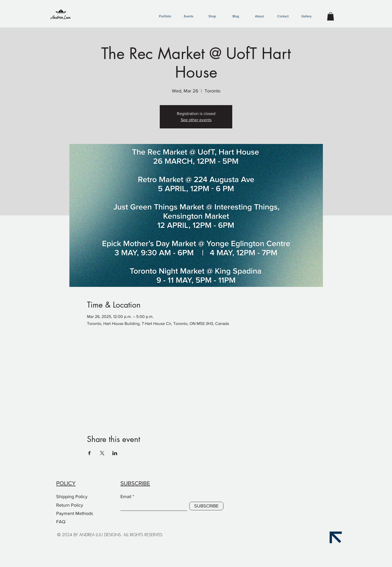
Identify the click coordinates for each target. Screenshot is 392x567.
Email (126, 497)
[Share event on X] (102, 453)
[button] (165, 16)
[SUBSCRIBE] (206, 506)
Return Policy (70, 505)
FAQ (61, 522)
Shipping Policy (72, 497)
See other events (196, 120)
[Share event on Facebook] (89, 453)
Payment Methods (75, 513)
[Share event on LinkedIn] (115, 453)
